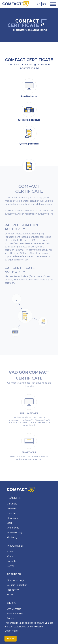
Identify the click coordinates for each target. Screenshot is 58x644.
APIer (10, 552)
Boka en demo (15, 614)
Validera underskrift (17, 585)
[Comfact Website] (16, 4)
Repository (13, 590)
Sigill (9, 523)
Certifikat (12, 504)
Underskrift (13, 528)
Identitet (12, 513)
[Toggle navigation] (52, 4)
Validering (12, 537)
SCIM (10, 595)
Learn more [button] (11, 631)
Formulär (12, 561)
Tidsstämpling (14, 533)
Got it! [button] (11, 639)
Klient (10, 556)
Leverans (12, 509)
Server (10, 566)
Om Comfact (14, 609)
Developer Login (16, 580)
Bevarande (13, 518)
